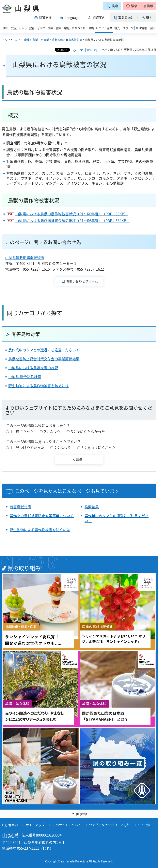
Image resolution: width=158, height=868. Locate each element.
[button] (140, 6)
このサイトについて (67, 825)
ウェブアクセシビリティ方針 (109, 825)
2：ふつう (52, 432)
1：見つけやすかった (27, 448)
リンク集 (144, 825)
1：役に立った (22, 432)
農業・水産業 (41, 40)
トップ (6, 40)
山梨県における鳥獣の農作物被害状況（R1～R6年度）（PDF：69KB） (72, 214)
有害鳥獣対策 (74, 40)
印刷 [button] (94, 50)
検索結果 (92, 507)
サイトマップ (35, 825)
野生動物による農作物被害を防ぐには (39, 386)
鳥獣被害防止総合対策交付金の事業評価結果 (44, 359)
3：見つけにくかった (99, 448)
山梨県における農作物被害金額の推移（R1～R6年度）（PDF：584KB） (73, 221)
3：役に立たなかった (88, 432)
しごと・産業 (21, 40)
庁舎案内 (11, 825)
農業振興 (57, 40)
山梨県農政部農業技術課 (25, 258)
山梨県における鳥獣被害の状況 (33, 368)
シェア (78, 50)
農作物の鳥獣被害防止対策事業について (42, 516)
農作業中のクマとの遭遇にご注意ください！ (44, 350)
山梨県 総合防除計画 (25, 377)
